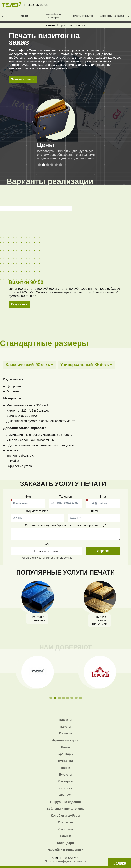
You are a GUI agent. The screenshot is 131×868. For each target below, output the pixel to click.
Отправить (103, 551)
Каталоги (65, 788)
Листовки (66, 829)
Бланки (66, 836)
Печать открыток (95, 16)
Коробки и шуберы (66, 815)
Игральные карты (66, 740)
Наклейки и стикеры (66, 16)
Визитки (66, 733)
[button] (2, 15)
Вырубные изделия (66, 802)
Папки (65, 768)
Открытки (65, 822)
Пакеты (65, 727)
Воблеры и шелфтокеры (65, 809)
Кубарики (66, 761)
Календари (65, 843)
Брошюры (66, 754)
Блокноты (66, 795)
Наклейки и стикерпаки (65, 850)
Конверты (65, 781)
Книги (36, 16)
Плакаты (65, 720)
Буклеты (65, 774)
